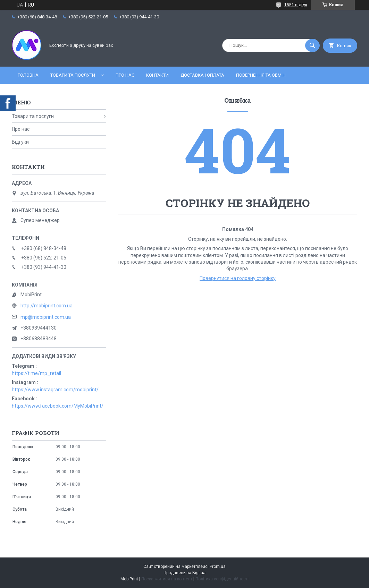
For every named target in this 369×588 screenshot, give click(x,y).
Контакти (157, 75)
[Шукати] (312, 45)
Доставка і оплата (202, 75)
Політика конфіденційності (222, 579)
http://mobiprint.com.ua (47, 306)
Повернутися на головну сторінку (238, 278)
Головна (28, 75)
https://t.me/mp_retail (36, 373)
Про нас (125, 75)
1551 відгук (296, 5)
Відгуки (20, 142)
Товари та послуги (73, 75)
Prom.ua (218, 566)
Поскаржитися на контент (167, 579)
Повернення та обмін (261, 75)
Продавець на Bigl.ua (184, 573)
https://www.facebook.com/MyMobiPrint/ (58, 406)
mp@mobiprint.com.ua (46, 317)
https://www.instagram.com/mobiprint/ (55, 390)
